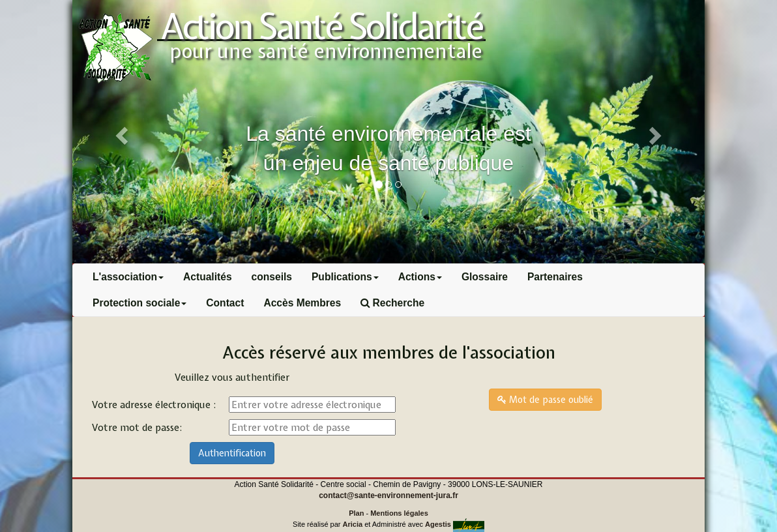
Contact (225, 303)
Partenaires (555, 277)
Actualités (208, 277)
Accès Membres (302, 303)
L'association (128, 277)
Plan (356, 513)
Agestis (438, 524)
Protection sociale (139, 303)
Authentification (232, 453)
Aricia (353, 524)
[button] (658, 132)
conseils (272, 277)
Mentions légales (399, 513)
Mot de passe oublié (545, 400)
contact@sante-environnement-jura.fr (388, 495)
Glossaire (485, 277)
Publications (345, 277)
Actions (420, 277)
